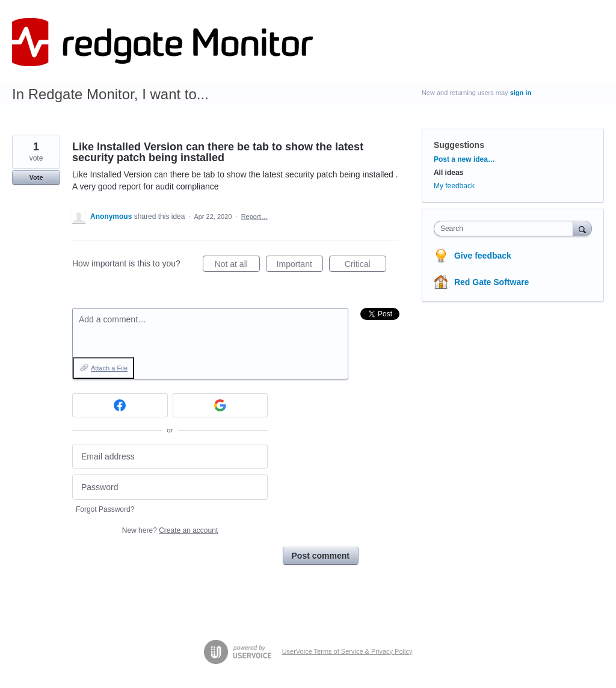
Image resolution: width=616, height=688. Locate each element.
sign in (521, 93)
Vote (36, 177)
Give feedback (483, 256)
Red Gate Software (491, 282)
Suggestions (459, 145)
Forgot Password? (105, 509)
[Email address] (170, 457)
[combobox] (506, 229)
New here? (170, 530)
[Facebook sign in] (120, 405)
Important (300, 266)
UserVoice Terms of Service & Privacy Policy (347, 651)
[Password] (170, 487)
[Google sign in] (220, 405)
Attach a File (109, 368)
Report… (254, 217)
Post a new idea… (464, 159)
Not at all (237, 266)
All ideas (448, 173)
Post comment (321, 556)
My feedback (454, 186)
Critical (365, 266)
